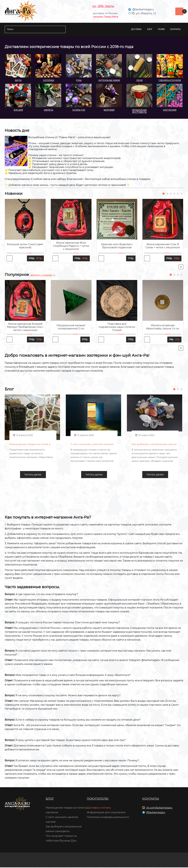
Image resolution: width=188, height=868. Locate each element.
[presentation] (181, 267)
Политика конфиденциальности (108, 818)
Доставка (136, 29)
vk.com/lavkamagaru (159, 808)
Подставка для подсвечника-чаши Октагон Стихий (117, 327)
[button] (163, 194)
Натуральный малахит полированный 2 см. (71, 327)
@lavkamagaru (156, 813)
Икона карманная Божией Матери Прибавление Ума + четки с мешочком (25, 327)
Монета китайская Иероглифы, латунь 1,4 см (163, 327)
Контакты (175, 29)
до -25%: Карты (103, 6)
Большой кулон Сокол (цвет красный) (25, 246)
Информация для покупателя (106, 813)
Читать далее (33, 475)
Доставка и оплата (99, 808)
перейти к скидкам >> (43, 275)
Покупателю (98, 799)
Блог (150, 29)
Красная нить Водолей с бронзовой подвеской (117, 246)
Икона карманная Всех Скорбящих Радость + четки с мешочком (71, 246)
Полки (161, 29)
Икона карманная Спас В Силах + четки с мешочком (163, 246)
